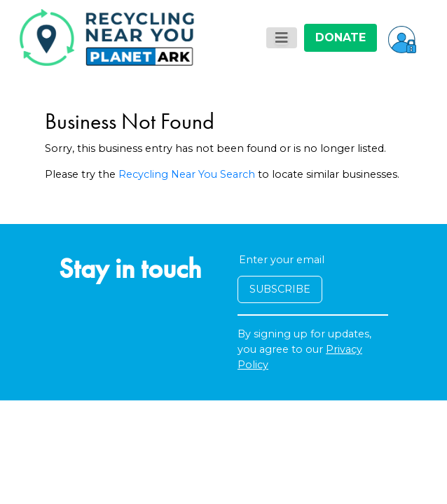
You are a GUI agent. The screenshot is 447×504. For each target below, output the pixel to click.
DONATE (341, 37)
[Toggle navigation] (282, 38)
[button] (402, 38)
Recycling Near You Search (187, 174)
